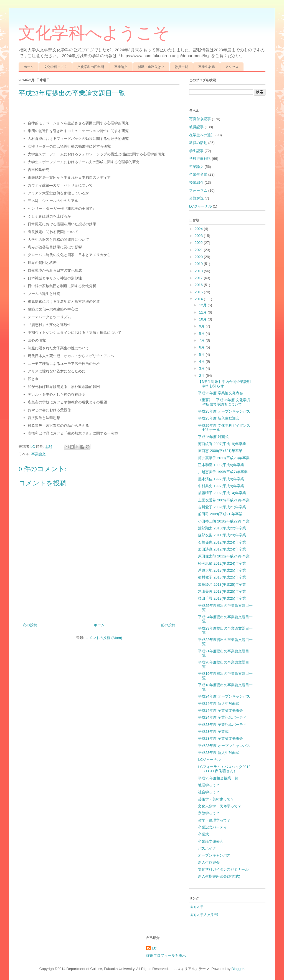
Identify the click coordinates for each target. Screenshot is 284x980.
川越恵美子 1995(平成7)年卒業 (223, 472)
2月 (202, 376)
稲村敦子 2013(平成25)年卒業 (222, 577)
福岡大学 (196, 907)
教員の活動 (198, 143)
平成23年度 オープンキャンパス (224, 746)
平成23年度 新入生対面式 (219, 753)
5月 (202, 354)
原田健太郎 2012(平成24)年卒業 (224, 556)
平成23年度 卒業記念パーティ (222, 725)
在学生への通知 (202, 135)
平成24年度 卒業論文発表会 (220, 710)
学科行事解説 (200, 159)
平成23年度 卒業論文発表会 (220, 738)
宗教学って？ (209, 813)
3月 (202, 368)
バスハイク (207, 848)
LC (154, 948)
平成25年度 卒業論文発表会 (220, 393)
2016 (199, 285)
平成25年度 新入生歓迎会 (219, 418)
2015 (199, 292)
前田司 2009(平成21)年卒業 (220, 514)
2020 (199, 257)
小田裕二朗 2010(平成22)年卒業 (224, 521)
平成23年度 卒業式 (213, 732)
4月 (202, 361)
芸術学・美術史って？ (216, 799)
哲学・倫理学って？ (214, 820)
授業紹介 (196, 182)
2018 (199, 271)
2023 (199, 236)
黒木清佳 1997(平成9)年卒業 (221, 479)
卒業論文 (121, 67)
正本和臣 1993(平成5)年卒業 (221, 465)
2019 (199, 264)
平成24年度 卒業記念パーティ (222, 717)
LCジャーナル (201, 206)
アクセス (232, 67)
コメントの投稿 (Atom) (104, 638)
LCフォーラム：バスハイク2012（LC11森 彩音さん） (224, 769)
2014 (199, 299)
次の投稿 (30, 625)
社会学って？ (209, 792)
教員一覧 (181, 67)
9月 (202, 326)
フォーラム (198, 190)
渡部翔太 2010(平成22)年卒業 (222, 528)
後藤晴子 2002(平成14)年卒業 (222, 493)
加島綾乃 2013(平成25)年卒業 (222, 584)
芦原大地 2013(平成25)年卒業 (222, 570)
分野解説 (196, 198)
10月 (203, 319)
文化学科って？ (55, 67)
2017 (199, 278)
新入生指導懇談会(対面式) (219, 876)
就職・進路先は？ (151, 67)
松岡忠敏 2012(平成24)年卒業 (222, 563)
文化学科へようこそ (94, 33)
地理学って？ (209, 785)
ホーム (29, 67)
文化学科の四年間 (91, 67)
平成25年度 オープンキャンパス (224, 411)
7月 (202, 340)
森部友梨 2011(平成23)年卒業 (222, 535)
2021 (199, 250)
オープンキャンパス (214, 855)
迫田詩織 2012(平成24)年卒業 (222, 549)
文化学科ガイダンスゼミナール (223, 869)
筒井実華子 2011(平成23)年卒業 (224, 458)
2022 (199, 243)
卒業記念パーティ (212, 827)
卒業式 (203, 834)
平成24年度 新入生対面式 (219, 704)
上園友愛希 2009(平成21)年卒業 (224, 500)
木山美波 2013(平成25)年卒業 (222, 591)
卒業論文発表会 (211, 841)
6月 (202, 347)
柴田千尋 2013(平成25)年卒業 (222, 598)
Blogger (238, 969)
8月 (202, 333)
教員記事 (196, 127)
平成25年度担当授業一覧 (218, 778)
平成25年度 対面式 (213, 437)
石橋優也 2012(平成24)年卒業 (222, 542)
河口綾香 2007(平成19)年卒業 (222, 444)
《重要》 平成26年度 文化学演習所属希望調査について (224, 402)
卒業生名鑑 (207, 67)
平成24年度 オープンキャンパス (224, 696)
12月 (203, 305)
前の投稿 (168, 625)
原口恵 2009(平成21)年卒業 (220, 451)
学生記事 (196, 151)
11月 (203, 312)
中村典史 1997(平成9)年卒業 (221, 486)
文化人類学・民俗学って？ (220, 806)
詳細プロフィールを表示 (166, 955)
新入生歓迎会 (209, 862)
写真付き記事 (200, 119)
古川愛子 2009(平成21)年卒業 (222, 507)
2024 (199, 229)
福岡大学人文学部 (204, 915)
